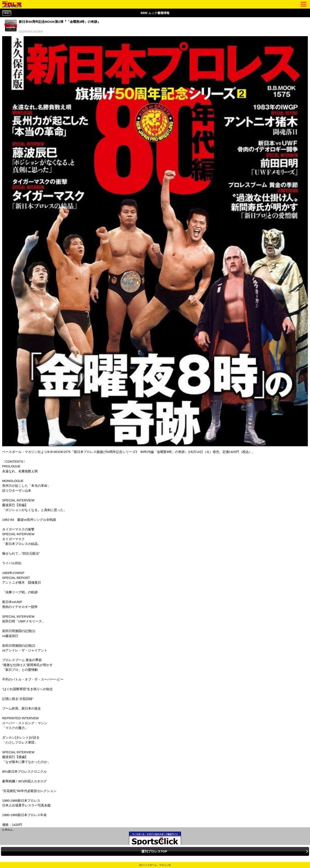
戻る (7, 13)
